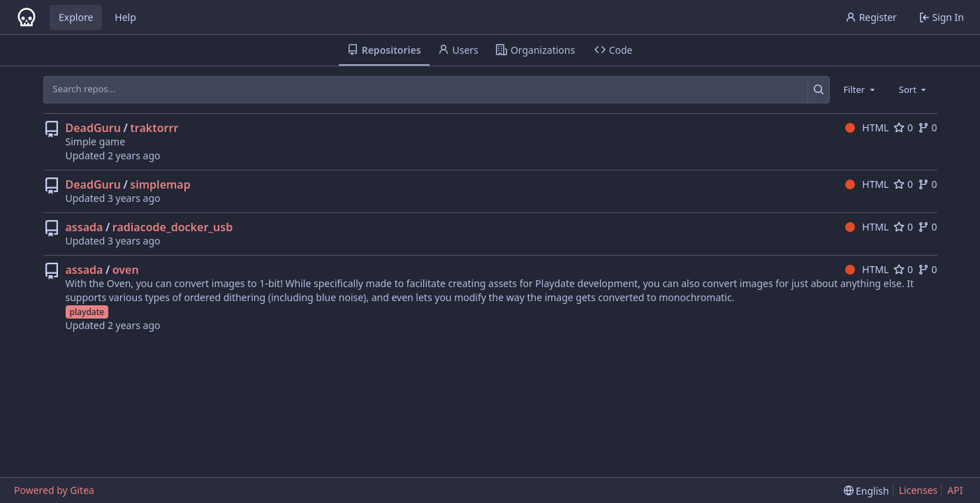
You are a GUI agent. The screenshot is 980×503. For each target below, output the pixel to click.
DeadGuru (93, 128)
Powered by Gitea (54, 490)
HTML (867, 127)
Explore (76, 17)
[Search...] (819, 89)
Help (125, 17)
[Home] (27, 17)
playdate (87, 312)
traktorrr (154, 128)
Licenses (919, 490)
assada (85, 227)
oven (126, 270)
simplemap (160, 184)
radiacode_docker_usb (173, 227)
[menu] (866, 491)
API (955, 490)
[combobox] (860, 89)
